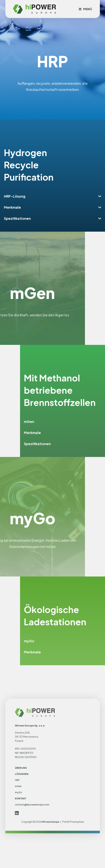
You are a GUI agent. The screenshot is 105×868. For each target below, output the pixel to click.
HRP (17, 841)
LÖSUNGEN (22, 835)
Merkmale (20, 207)
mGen (77, 421)
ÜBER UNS (21, 829)
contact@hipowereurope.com (32, 866)
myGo (77, 641)
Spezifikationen (25, 218)
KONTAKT (21, 859)
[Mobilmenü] (86, 9)
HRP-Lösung (22, 196)
